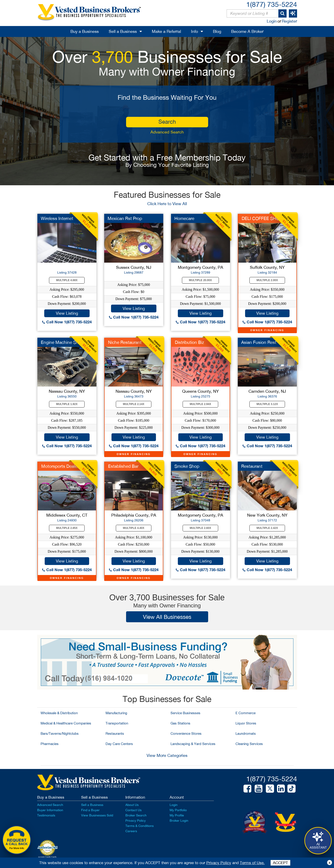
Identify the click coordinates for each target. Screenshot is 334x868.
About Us (132, 805)
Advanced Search (167, 132)
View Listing (67, 313)
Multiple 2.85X (67, 528)
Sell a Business (123, 31)
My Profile (177, 815)
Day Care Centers (119, 744)
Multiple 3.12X (267, 404)
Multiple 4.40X (134, 528)
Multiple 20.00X (200, 280)
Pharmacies (50, 744)
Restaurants (115, 733)
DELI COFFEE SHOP (262, 218)
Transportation (117, 723)
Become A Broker (247, 31)
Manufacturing (116, 713)
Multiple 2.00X (267, 280)
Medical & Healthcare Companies (66, 723)
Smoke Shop (187, 466)
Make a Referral (166, 31)
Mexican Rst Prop (125, 218)
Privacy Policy (136, 821)
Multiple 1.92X (67, 404)
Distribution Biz (189, 342)
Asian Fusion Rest (259, 342)
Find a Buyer (90, 810)
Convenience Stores (186, 733)
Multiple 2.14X (134, 404)
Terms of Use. (252, 863)
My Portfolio (178, 810)
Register (289, 21)
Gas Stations (180, 723)
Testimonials (46, 815)
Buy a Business (85, 31)
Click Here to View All (167, 204)
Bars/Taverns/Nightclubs (60, 733)
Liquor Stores (246, 723)
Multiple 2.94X (200, 404)
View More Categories (167, 755)
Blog (217, 31)
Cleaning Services (249, 744)
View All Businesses (167, 617)
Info (194, 31)
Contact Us (133, 810)
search (167, 122)
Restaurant (252, 466)
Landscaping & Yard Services (193, 744)
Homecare (184, 218)
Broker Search (136, 815)
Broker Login (179, 821)
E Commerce (246, 713)
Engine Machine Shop (62, 342)
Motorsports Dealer (60, 466)
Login (272, 21)
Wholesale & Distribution (59, 713)
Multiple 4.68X (67, 280)
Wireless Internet (57, 218)
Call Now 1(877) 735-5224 (67, 322)
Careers (131, 831)
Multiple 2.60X (200, 528)
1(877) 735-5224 (272, 4)
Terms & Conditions (140, 826)
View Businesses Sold (97, 815)
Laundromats (246, 733)
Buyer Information (50, 810)
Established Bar (123, 466)
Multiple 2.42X (267, 528)
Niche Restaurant (125, 342)
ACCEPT (280, 863)
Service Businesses (185, 713)
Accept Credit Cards (47, 857)
